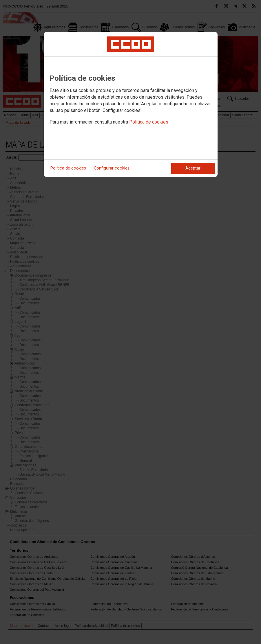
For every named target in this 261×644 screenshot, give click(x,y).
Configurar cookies (112, 168)
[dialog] (131, 104)
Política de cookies (149, 122)
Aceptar (193, 168)
